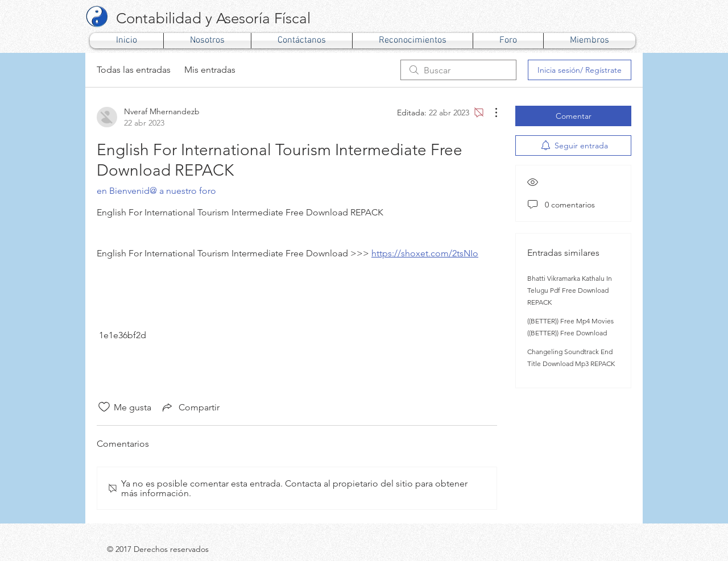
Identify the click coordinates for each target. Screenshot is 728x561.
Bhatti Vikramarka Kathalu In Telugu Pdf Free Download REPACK (570, 290)
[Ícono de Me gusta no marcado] (104, 407)
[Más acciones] (490, 113)
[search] (458, 70)
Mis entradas (210, 70)
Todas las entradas (134, 70)
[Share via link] (190, 407)
